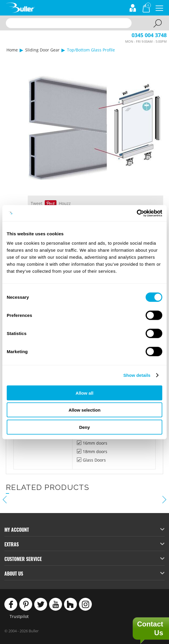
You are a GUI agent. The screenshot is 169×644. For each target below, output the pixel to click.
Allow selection (84, 410)
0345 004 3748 (149, 35)
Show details (137, 375)
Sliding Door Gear (42, 50)
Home (12, 50)
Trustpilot (19, 616)
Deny (85, 427)
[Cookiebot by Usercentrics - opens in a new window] (137, 213)
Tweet (37, 203)
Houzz (65, 203)
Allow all (85, 393)
